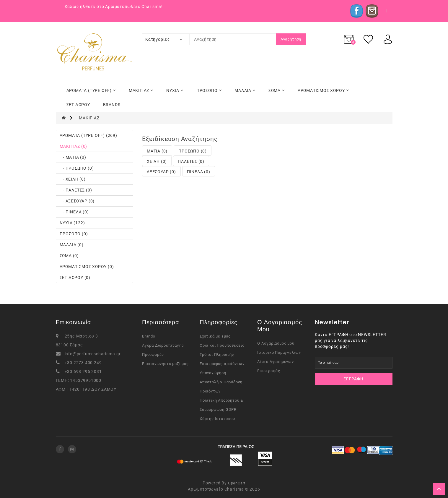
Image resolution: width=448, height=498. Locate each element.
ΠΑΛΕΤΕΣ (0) (191, 161)
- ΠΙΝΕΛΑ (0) (74, 212)
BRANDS (112, 105)
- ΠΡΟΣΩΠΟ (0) (77, 168)
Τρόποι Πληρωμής (217, 355)
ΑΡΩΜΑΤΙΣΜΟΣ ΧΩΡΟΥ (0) (87, 267)
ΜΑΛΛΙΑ (245, 90)
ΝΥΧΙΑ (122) (72, 223)
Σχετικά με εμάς (215, 336)
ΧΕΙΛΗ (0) (157, 161)
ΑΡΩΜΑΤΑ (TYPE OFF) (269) (88, 135)
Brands (149, 336)
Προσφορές (153, 355)
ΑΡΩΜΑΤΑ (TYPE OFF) (91, 90)
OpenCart (237, 483)
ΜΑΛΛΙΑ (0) (72, 245)
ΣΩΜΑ (277, 90)
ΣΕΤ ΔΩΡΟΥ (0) (75, 278)
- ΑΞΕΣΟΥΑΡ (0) (77, 201)
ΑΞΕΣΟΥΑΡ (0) (161, 172)
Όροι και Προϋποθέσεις (222, 345)
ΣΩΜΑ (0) (69, 256)
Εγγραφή (353, 379)
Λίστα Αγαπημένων (276, 362)
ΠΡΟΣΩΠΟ (209, 90)
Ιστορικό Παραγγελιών (279, 352)
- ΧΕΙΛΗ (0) (73, 179)
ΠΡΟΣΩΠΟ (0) (74, 234)
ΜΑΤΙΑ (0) (157, 151)
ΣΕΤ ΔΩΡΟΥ (78, 105)
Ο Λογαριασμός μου (276, 343)
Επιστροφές (269, 371)
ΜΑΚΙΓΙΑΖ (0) (74, 146)
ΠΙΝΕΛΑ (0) (199, 172)
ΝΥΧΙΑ (175, 90)
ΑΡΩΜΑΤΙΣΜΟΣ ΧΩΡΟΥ (323, 90)
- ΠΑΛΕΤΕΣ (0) (76, 190)
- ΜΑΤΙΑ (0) (73, 157)
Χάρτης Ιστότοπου (217, 419)
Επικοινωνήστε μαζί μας (165, 364)
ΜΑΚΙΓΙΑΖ (141, 90)
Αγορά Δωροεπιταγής (163, 345)
